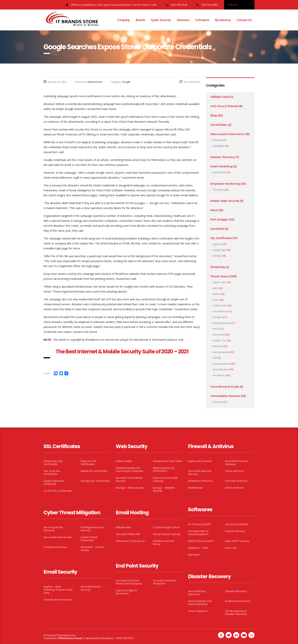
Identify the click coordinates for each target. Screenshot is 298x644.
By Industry (223, 20)
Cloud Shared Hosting (166, 534)
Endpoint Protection (238, 601)
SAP (215, 358)
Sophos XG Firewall (200, 461)
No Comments (190, 82)
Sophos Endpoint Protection (126, 592)
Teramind (218, 190)
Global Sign (219, 250)
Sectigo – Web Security (130, 488)
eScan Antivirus (235, 471)
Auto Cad (231, 548)
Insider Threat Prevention (89, 539)
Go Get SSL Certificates (58, 491)
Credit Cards (220, 305)
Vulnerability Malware (225, 396)
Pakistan (218, 346)
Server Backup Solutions (197, 593)
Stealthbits (219, 146)
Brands (140, 20)
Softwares (202, 20)
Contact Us (244, 20)
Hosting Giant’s (221, 323)
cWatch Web (124, 461)
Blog (214, 115)
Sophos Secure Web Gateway (165, 479)
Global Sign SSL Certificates (53, 463)
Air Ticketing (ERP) (199, 524)
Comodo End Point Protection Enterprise (129, 582)
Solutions (183, 20)
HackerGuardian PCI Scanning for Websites (130, 469)
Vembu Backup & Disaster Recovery (236, 612)
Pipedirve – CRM (198, 548)
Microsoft (194, 555)
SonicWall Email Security (91, 588)
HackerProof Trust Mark (167, 461)
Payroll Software (235, 531)
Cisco (216, 300)
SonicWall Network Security (200, 472)
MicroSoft (218, 335)
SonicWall (217, 229)
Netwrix (217, 140)
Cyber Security (161, 20)
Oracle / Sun (220, 340)
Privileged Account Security (92, 529)
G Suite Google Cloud (166, 527)
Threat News (219, 276)
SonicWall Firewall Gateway (236, 463)
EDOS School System (201, 541)
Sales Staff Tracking (237, 541)
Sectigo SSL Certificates (95, 481)
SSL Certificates (221, 238)
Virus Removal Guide (225, 387)
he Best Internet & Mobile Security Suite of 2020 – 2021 (123, 352)
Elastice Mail (220, 172)
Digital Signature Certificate (54, 482)
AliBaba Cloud (220, 97)
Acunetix (218, 402)
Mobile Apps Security (225, 201)
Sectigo (217, 256)
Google (217, 317)
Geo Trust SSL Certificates (52, 472)
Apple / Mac (219, 282)
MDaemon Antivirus (200, 481)
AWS (215, 288)
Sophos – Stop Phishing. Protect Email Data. (58, 590)
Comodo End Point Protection (165, 582)
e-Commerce (220, 311)
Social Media (220, 369)
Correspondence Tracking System (198, 533)
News (214, 210)
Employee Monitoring (225, 184)
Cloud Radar (219, 125)
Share (47, 373)
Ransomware (220, 352)
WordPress (219, 375)
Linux (216, 329)
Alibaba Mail (123, 527)
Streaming (218, 267)
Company (124, 20)
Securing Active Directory (53, 529)
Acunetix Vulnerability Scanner (129, 479)
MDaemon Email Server (130, 541)
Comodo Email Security (58, 599)
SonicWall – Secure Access (92, 549)
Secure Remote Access (58, 537)
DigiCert (217, 244)
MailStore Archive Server (164, 542)
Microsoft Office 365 (128, 534)
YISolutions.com (66, 635)
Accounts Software (237, 524)
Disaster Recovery (223, 157)
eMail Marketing (222, 166)
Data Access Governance (227, 134)
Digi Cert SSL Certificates (89, 463)
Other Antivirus (234, 488)
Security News (221, 364)
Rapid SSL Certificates (94, 471)
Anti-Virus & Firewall (224, 106)
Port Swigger (219, 219)
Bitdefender (195, 488)
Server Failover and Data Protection (200, 603)
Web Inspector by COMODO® (164, 469)
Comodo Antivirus (236, 481)
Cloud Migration (198, 611)
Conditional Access (55, 547)
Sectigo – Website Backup (164, 489)
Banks (216, 294)
